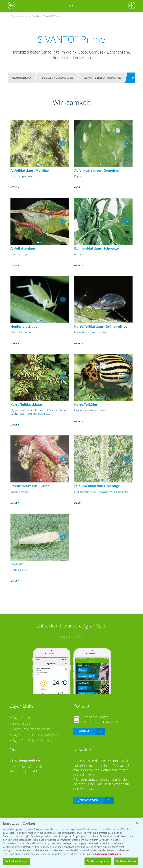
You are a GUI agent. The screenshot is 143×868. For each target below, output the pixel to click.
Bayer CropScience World (31, 729)
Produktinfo (21, 78)
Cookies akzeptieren (98, 861)
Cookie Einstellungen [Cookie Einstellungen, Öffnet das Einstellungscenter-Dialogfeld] (17, 861)
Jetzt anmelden (88, 800)
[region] (71, 843)
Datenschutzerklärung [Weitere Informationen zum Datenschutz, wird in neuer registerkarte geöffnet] (108, 854)
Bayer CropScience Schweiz (32, 741)
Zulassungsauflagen (57, 78)
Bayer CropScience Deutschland (36, 735)
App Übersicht (73, 637)
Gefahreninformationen (103, 78)
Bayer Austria (22, 718)
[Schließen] (137, 823)
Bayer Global (22, 723)
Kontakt (84, 731)
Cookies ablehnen (126, 861)
